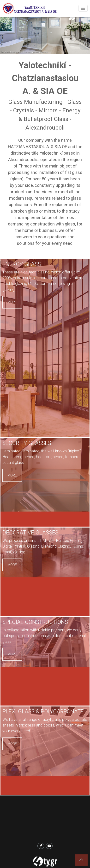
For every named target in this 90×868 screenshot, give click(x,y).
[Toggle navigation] (83, 8)
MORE (12, 302)
